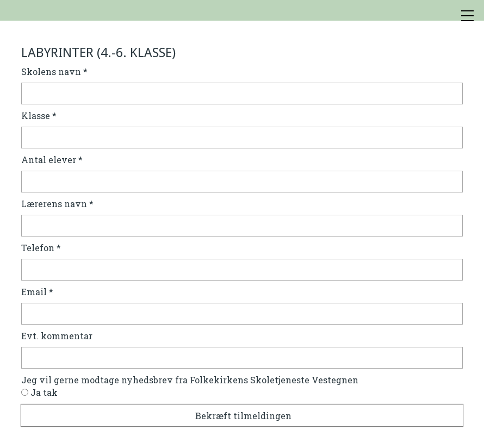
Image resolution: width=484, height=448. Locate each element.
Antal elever (52, 160)
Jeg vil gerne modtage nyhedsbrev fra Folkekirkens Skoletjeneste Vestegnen (190, 380)
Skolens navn (54, 71)
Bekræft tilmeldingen (243, 416)
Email (37, 292)
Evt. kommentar (57, 336)
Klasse (39, 116)
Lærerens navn (57, 204)
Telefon (41, 248)
